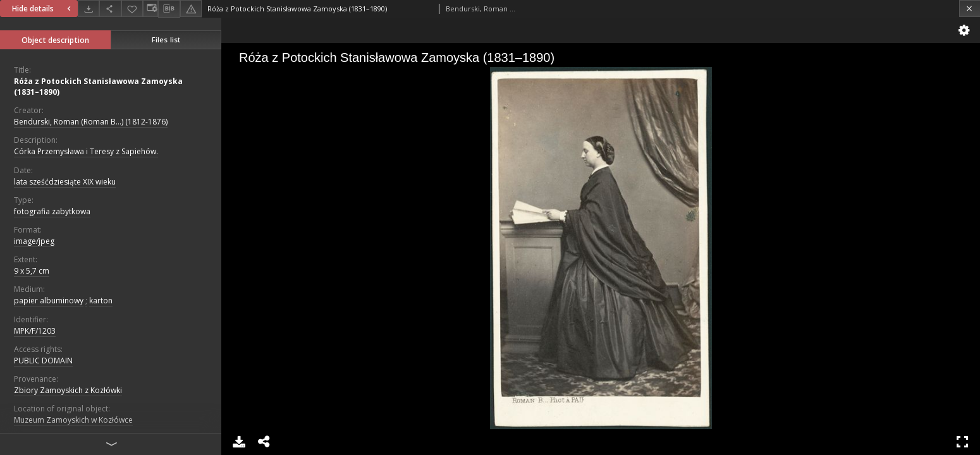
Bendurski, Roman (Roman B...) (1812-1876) (91, 122)
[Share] (110, 9)
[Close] (970, 9)
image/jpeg (34, 241)
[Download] (89, 9)
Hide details (43, 9)
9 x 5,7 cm (32, 271)
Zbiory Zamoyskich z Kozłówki (68, 390)
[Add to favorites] (132, 9)
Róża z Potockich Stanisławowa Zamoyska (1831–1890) (98, 87)
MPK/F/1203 (35, 331)
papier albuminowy (49, 300)
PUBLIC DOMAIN (43, 361)
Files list (166, 39)
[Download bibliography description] (169, 9)
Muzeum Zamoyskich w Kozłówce (73, 420)
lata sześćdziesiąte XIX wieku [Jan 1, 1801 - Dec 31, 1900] (65, 182)
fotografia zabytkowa (52, 211)
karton (101, 300)
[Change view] (150, 9)
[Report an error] (191, 9)
